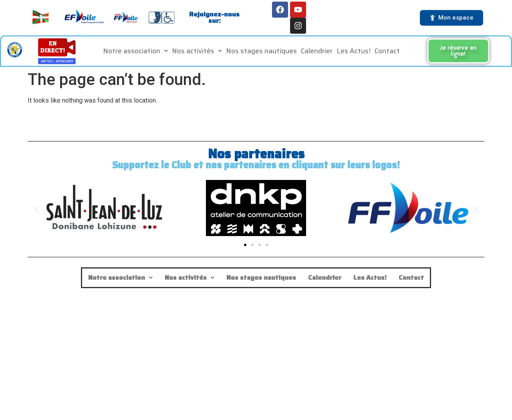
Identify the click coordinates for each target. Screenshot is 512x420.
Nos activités (197, 52)
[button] (135, 52)
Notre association (135, 52)
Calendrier (317, 52)
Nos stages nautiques (261, 52)
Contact (387, 52)
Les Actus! (354, 52)
